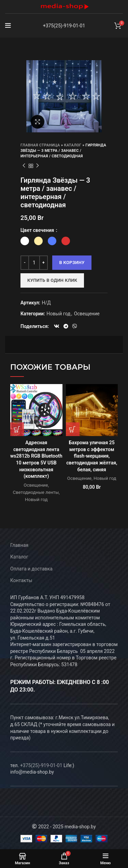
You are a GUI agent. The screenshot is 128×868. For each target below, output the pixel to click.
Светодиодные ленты (36, 492)
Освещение (87, 314)
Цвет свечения (38, 230)
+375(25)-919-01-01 (64, 26)
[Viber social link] (75, 326)
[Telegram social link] (66, 326)
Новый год (58, 314)
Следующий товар (38, 166)
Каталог (73, 145)
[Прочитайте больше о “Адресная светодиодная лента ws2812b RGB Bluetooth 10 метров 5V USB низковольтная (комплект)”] (17, 429)
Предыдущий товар (24, 166)
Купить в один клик (52, 280)
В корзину (72, 262)
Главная (19, 545)
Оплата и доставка (31, 569)
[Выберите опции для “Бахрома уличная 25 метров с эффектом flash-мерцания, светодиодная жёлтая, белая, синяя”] (73, 429)
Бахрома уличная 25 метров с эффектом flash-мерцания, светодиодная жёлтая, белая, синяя (92, 456)
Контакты (21, 580)
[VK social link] (57, 326)
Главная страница (40, 145)
